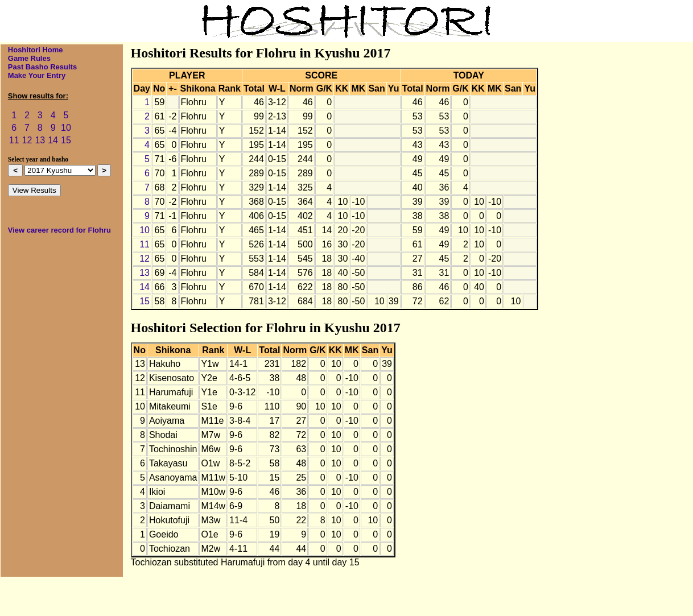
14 (53, 140)
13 (40, 140)
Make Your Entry (37, 75)
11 (14, 140)
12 (27, 140)
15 (66, 140)
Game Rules (29, 58)
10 (66, 128)
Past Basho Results (42, 67)
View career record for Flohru (59, 230)
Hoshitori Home (36, 50)
